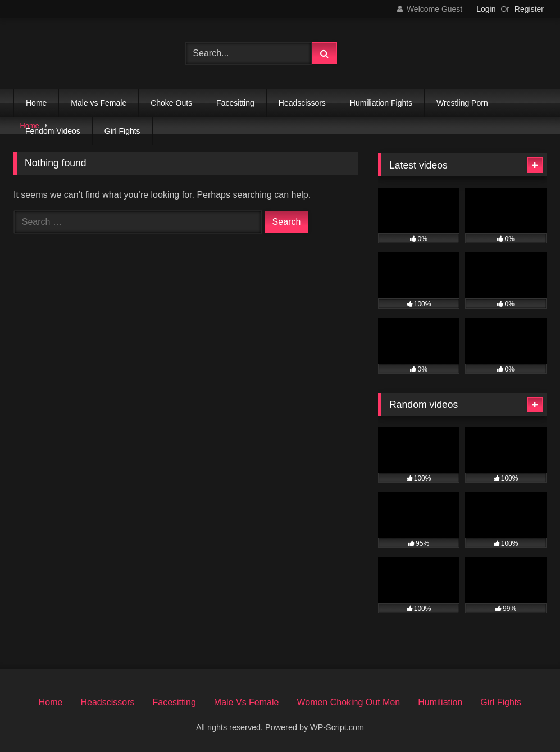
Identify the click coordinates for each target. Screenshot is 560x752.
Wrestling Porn (462, 103)
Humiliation (440, 702)
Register (529, 9)
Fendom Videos (53, 131)
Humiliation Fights (381, 103)
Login (486, 9)
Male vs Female (99, 103)
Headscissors (302, 103)
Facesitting (235, 103)
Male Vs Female (247, 702)
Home (36, 103)
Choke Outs (171, 103)
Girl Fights (122, 131)
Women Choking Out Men (348, 702)
